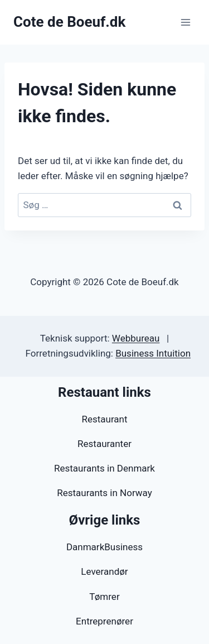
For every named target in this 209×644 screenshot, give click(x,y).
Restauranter (104, 444)
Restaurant (104, 419)
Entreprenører (104, 621)
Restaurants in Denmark (104, 468)
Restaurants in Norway (104, 493)
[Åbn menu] (185, 22)
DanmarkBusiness (104, 547)
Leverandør (104, 571)
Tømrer (104, 597)
